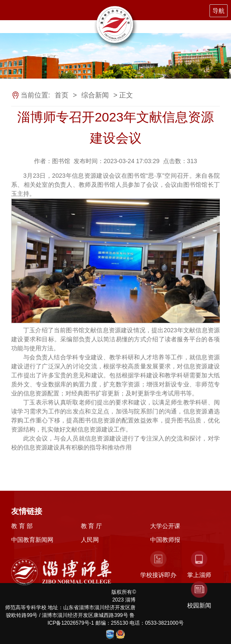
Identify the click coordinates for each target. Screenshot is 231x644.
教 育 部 (22, 526)
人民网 (90, 540)
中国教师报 (165, 540)
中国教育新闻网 (32, 540)
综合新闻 (95, 95)
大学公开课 (165, 526)
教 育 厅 (92, 526)
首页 (62, 95)
